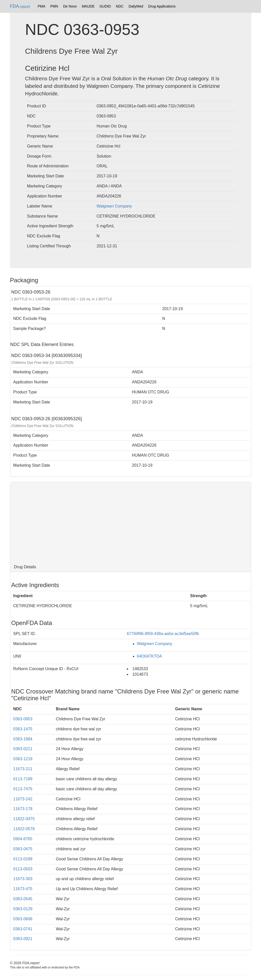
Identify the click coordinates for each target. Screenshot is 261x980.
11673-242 (23, 799)
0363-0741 (23, 929)
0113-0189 (23, 859)
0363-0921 (23, 939)
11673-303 (23, 879)
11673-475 (23, 889)
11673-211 (23, 769)
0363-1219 (23, 759)
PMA (41, 6)
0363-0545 (23, 899)
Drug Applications (162, 6)
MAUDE (88, 6)
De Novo (70, 6)
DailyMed (136, 6)
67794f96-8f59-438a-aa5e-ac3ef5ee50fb (163, 634)
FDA (20, 6)
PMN (54, 6)
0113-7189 (23, 779)
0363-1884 (23, 739)
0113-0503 (23, 869)
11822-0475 (24, 819)
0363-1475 (23, 729)
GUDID (105, 6)
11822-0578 (24, 829)
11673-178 (23, 809)
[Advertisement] (131, 522)
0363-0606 (23, 919)
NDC (120, 6)
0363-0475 (23, 849)
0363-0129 (23, 909)
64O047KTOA (149, 656)
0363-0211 (23, 749)
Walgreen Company (114, 206)
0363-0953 (23, 719)
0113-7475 (23, 789)
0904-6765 (23, 839)
